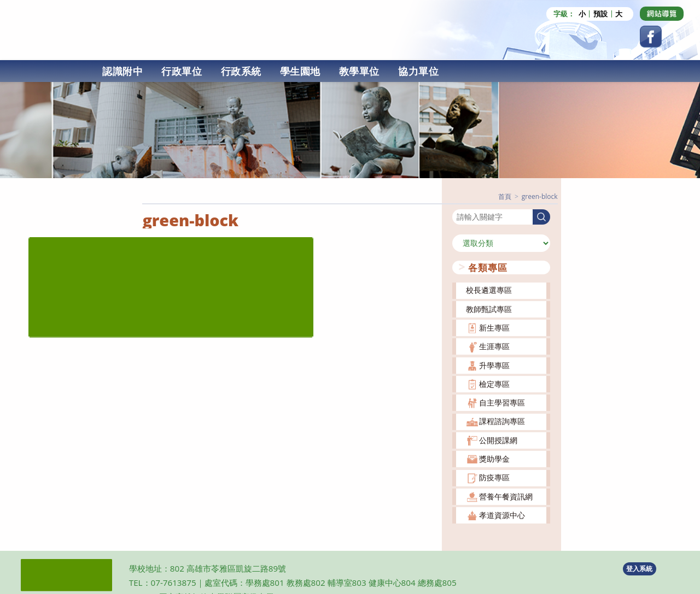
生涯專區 (494, 346)
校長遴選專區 (489, 289)
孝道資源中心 (502, 514)
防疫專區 (494, 477)
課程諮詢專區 (502, 420)
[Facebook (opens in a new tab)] (651, 37)
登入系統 (639, 567)
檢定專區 (494, 383)
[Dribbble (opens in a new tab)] (662, 14)
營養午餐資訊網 (506, 495)
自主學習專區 (502, 402)
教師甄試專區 (489, 308)
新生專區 (494, 327)
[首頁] (505, 196)
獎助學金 (494, 458)
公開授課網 (498, 439)
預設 (600, 14)
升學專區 (494, 364)
